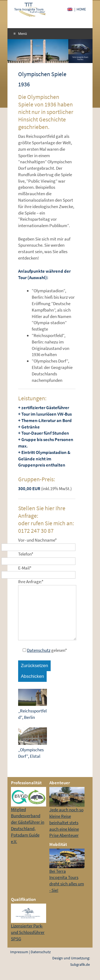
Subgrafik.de (80, 964)
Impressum (19, 952)
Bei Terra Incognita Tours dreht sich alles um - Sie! (67, 881)
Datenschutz (39, 650)
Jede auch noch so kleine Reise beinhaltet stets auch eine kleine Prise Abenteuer (66, 822)
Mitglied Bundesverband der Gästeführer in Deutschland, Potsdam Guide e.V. (28, 825)
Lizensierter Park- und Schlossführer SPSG (28, 932)
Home (81, 9)
